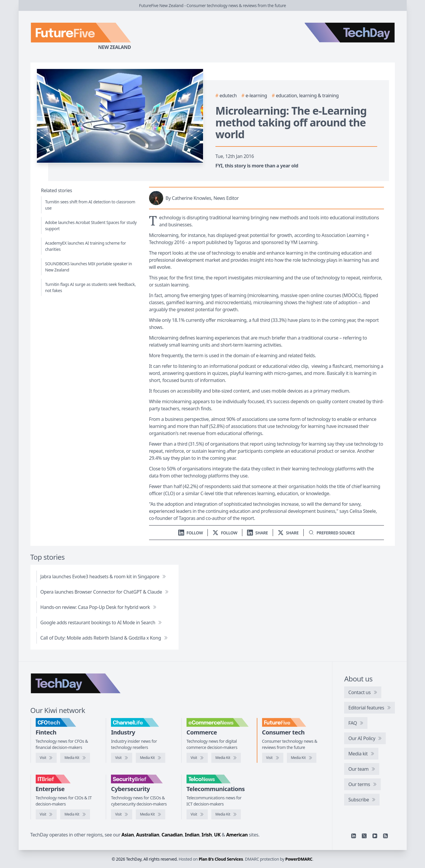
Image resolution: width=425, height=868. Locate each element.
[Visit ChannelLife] (122, 758)
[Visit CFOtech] (46, 758)
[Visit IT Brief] (46, 814)
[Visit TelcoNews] (197, 814)
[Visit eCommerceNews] (197, 758)
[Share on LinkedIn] (258, 533)
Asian (128, 835)
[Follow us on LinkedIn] (191, 533)
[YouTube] (375, 836)
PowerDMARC (299, 859)
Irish (207, 835)
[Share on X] (288, 533)
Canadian (172, 835)
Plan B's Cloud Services (221, 859)
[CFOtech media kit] (75, 758)
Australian (148, 835)
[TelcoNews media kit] (226, 814)
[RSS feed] (385, 836)
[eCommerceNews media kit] (226, 758)
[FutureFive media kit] (302, 758)
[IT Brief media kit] (75, 814)
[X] (364, 836)
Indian (192, 835)
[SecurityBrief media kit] (151, 814)
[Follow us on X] (225, 533)
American (237, 835)
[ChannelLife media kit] (151, 758)
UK (217, 835)
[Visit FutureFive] (273, 758)
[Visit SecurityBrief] (122, 814)
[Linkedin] (354, 836)
